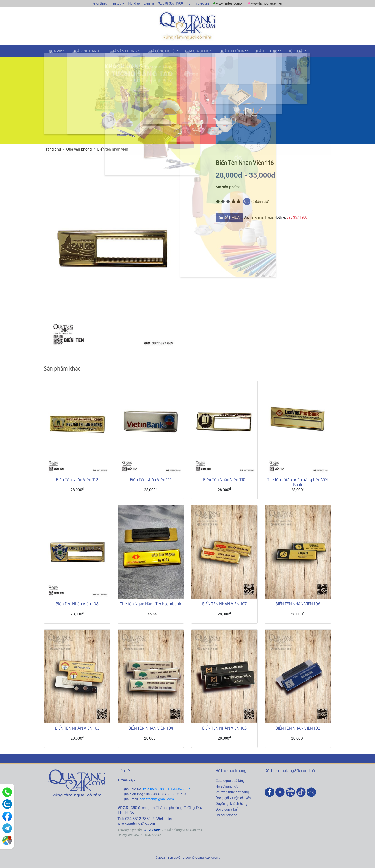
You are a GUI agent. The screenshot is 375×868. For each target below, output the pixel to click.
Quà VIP (54, 51)
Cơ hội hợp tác (226, 815)
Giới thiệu (100, 3)
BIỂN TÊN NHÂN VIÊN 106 (298, 603)
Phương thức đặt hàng (232, 792)
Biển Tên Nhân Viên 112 (77, 479)
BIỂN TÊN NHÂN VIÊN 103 (224, 727)
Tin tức (116, 3)
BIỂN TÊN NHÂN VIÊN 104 (151, 727)
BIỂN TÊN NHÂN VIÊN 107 (224, 603)
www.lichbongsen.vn (266, 3)
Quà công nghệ (152, 51)
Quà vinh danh (82, 51)
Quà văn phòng (117, 51)
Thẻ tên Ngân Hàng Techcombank (151, 603)
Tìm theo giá (198, 3)
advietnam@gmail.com (157, 799)
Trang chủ (52, 149)
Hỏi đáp (134, 3)
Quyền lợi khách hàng (232, 803)
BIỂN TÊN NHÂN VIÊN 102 (298, 727)
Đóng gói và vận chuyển (233, 797)
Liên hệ (149, 3)
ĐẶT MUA (229, 217)
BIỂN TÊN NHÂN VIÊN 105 (77, 727)
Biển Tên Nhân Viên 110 (224, 479)
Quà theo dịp (250, 51)
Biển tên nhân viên (113, 149)
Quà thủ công (218, 51)
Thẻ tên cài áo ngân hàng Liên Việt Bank (298, 482)
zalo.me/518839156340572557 (167, 789)
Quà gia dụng (186, 51)
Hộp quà (276, 51)
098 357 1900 (171, 3)
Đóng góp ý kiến (228, 809)
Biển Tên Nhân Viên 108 (77, 603)
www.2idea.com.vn (230, 3)
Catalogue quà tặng (230, 780)
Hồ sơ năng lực (227, 786)
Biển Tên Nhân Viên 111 (151, 479)
